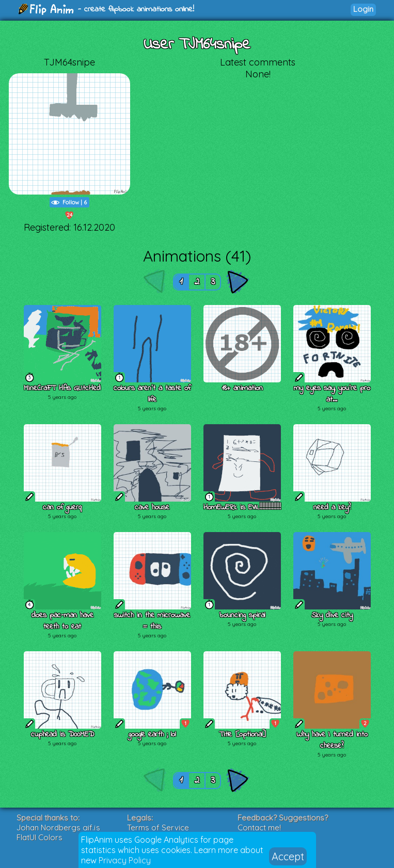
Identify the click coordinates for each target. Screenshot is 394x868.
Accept (288, 856)
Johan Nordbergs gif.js (58, 827)
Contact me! (259, 827)
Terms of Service (158, 827)
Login (363, 9)
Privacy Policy (125, 860)
